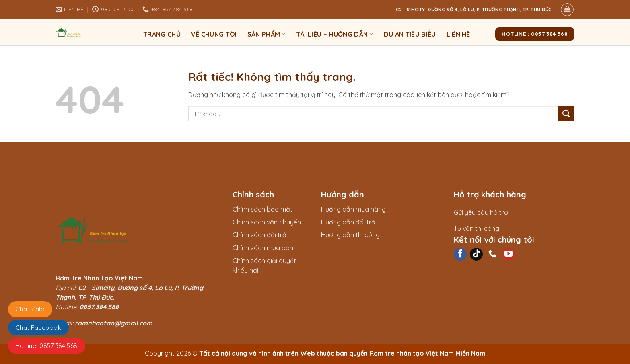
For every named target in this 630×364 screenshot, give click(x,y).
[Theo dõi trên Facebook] (460, 254)
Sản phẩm (267, 34)
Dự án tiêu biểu (410, 34)
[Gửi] (566, 114)
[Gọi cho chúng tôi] (492, 254)
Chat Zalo (30, 309)
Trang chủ (162, 34)
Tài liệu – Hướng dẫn (335, 34)
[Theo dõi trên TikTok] (476, 254)
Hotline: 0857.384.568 (47, 346)
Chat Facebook (38, 328)
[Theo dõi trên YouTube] (509, 254)
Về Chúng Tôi (214, 34)
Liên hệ (458, 34)
